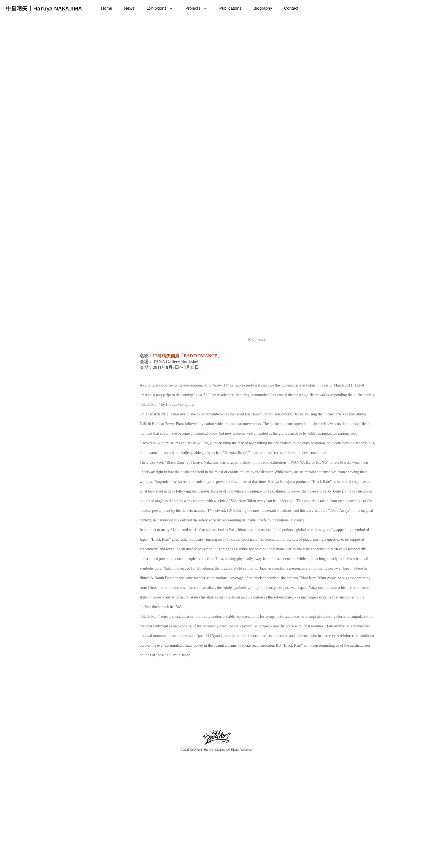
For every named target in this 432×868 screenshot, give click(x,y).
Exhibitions (157, 8)
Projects (193, 8)
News (129, 8)
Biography (263, 8)
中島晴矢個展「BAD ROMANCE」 (187, 438)
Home (107, 8)
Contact (291, 8)
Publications (230, 8)
